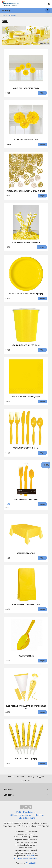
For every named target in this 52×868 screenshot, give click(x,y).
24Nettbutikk (31, 863)
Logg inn (40, 777)
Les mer (31, 856)
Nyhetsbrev (39, 815)
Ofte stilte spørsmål (27, 818)
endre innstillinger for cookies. (26, 858)
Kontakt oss (26, 781)
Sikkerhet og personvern (21, 815)
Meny (6, 10)
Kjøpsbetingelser (31, 812)
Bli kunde (21, 777)
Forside (4, 15)
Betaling (31, 777)
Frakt (19, 812)
